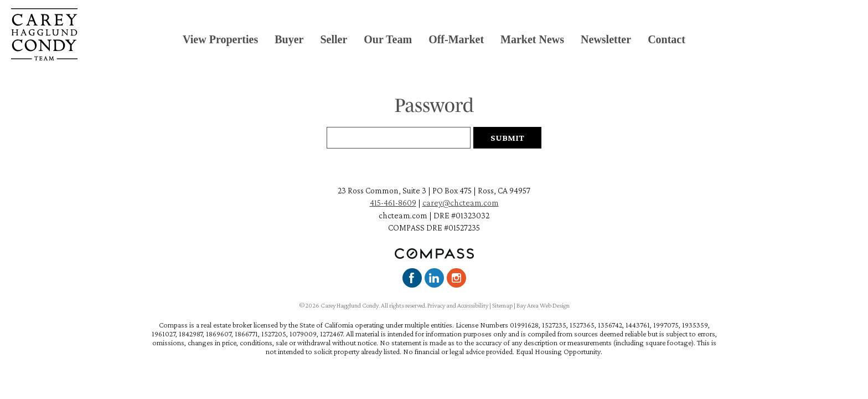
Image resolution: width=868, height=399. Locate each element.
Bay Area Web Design (543, 305)
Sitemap (502, 305)
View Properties (220, 39)
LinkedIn (434, 278)
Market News (532, 39)
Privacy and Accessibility (458, 305)
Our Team (388, 39)
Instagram (456, 278)
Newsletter (606, 39)
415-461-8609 (393, 203)
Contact (666, 39)
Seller (334, 39)
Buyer (289, 39)
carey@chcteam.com (461, 203)
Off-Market (456, 39)
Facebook (412, 278)
